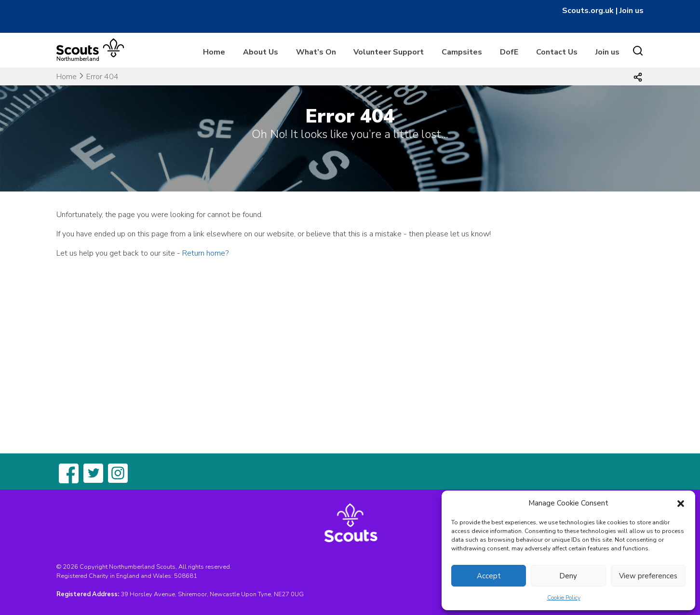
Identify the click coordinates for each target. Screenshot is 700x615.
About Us (261, 52)
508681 (186, 576)
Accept (489, 576)
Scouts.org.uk (588, 11)
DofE (509, 52)
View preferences (648, 576)
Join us (632, 11)
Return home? (205, 253)
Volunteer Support (389, 52)
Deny (568, 576)
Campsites (462, 52)
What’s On (316, 52)
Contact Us (557, 52)
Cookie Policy (564, 598)
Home (214, 52)
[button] (681, 503)
